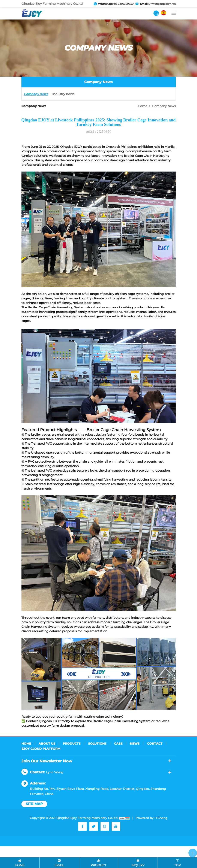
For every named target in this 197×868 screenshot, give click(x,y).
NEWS (135, 744)
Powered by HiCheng (152, 818)
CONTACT (155, 744)
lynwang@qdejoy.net (158, 4)
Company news (36, 94)
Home (142, 106)
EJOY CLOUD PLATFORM (41, 749)
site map (34, 804)
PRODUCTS (72, 744)
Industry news (63, 94)
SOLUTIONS (97, 744)
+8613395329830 (116, 4)
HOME (26, 744)
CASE (118, 744)
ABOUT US (47, 744)
